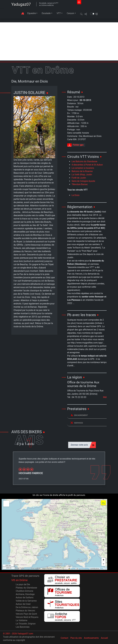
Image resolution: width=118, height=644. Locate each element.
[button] (81, 14)
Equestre (32, 13)
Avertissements (91, 638)
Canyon (70, 13)
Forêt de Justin (79, 178)
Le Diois (75, 195)
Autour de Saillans (25, 597)
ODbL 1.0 (103, 569)
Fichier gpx (75, 145)
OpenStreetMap (84, 569)
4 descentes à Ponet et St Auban (87, 165)
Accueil (104, 638)
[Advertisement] (59, 41)
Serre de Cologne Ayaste (83, 181)
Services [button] (77, 423)
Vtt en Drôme (20, 580)
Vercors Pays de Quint (26, 614)
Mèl (105, 397)
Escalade (46, 13)
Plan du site (76, 638)
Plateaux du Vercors (25, 611)
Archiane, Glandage (25, 594)
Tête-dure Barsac (80, 184)
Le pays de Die (23, 584)
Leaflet (72, 569)
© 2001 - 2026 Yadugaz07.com (18, 634)
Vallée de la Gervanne (26, 601)
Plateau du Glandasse (26, 588)
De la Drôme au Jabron (27, 607)
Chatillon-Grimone (24, 591)
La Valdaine (21, 620)
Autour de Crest (23, 604)
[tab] (87, 415)
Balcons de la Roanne (82, 171)
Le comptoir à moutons (83, 168)
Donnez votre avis (79, 445)
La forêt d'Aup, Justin (82, 175)
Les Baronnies (23, 627)
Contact (64, 638)
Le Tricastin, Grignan (26, 624)
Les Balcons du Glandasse (84, 161)
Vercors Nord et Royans (27, 617)
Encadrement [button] (79, 415)
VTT (59, 13)
